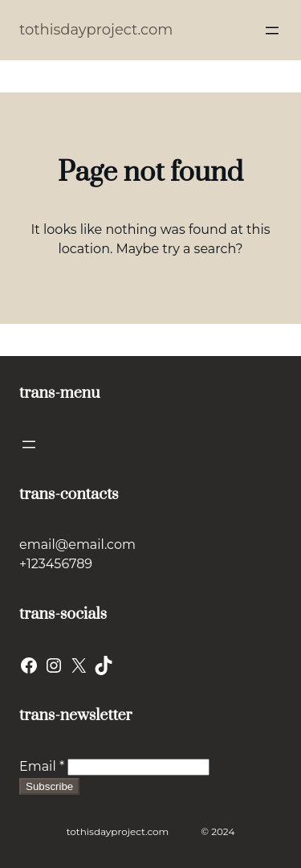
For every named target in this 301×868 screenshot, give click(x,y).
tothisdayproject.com (96, 30)
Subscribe (49, 786)
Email (42, 766)
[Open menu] (272, 31)
